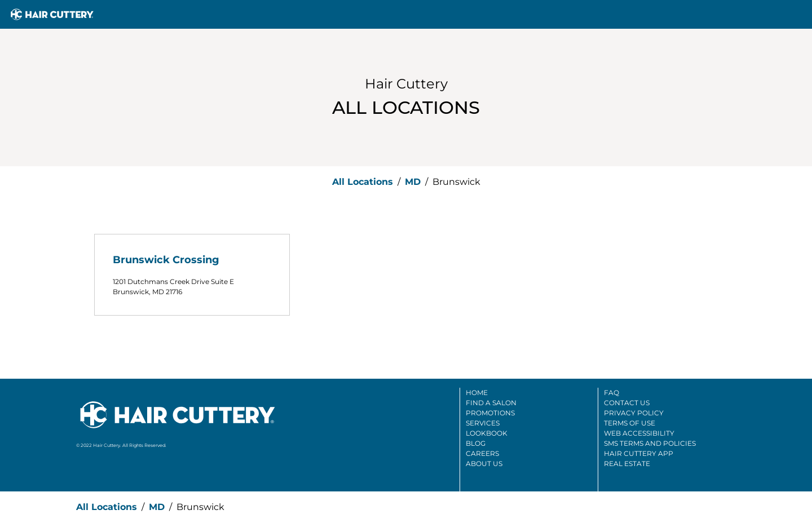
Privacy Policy (634, 413)
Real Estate (627, 464)
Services (483, 423)
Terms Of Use (630, 423)
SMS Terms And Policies (650, 443)
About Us (484, 464)
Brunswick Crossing (166, 260)
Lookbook (487, 433)
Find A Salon (491, 403)
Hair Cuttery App (639, 453)
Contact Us (627, 403)
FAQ (612, 393)
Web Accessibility (639, 433)
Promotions (490, 413)
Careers (482, 453)
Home (477, 393)
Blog (476, 443)
